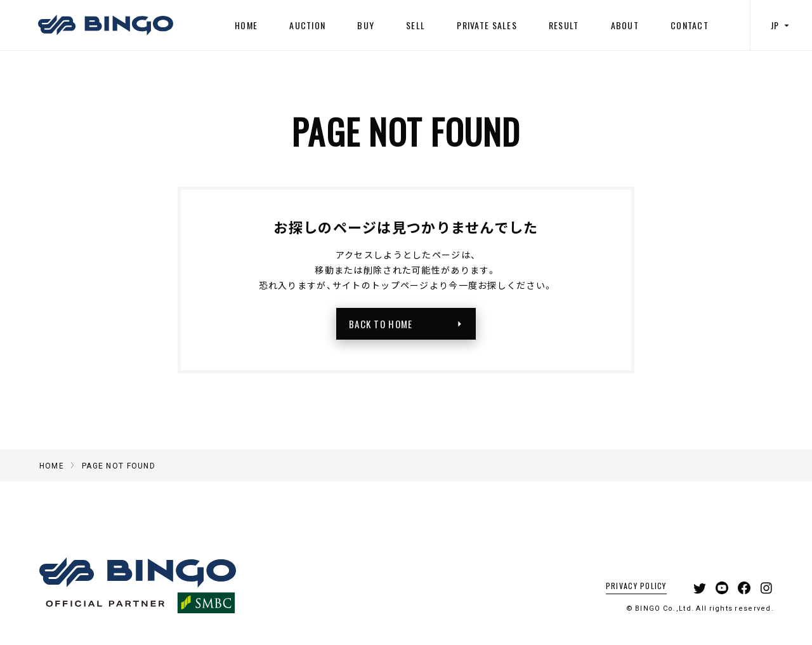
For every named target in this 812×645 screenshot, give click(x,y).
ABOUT (625, 25)
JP (782, 25)
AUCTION (307, 25)
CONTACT (690, 25)
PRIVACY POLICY (636, 586)
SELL (416, 25)
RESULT (564, 25)
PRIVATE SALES (487, 25)
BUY (366, 25)
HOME (246, 25)
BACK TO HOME (409, 324)
